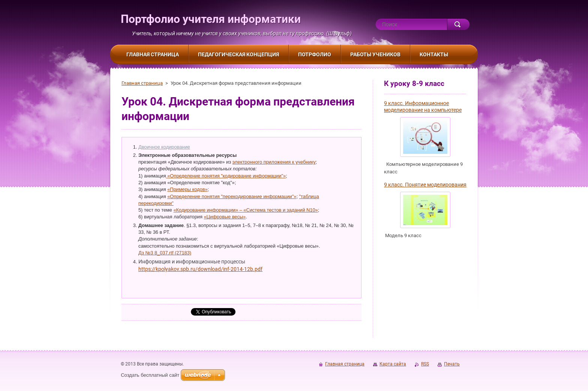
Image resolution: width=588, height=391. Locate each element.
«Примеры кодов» (187, 189)
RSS (425, 364)
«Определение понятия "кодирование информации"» (226, 176)
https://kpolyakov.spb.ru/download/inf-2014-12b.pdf (200, 269)
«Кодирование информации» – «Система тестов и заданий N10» (246, 210)
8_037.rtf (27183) (173, 253)
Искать (458, 24)
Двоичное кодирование (164, 147)
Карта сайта (393, 364)
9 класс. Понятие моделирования (425, 185)
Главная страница (142, 83)
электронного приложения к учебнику (274, 162)
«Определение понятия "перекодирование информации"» (232, 196)
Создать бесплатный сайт (150, 375)
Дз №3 (146, 253)
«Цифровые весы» (225, 217)
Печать (452, 364)
